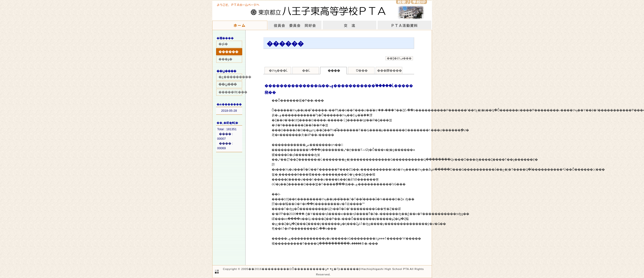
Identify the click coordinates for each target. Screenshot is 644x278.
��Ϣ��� (228, 85)
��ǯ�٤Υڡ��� (399, 58)
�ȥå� (223, 44)
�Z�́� (403, 2)
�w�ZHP (419, 2)
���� (405, 25)
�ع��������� (230, 77)
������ (228, 52)
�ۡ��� (240, 25)
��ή (350, 25)
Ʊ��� (362, 71)
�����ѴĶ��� (230, 92)
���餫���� (389, 71)
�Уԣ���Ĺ (278, 71)
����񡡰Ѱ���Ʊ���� (295, 25)
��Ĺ (306, 71)
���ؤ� (225, 59)
